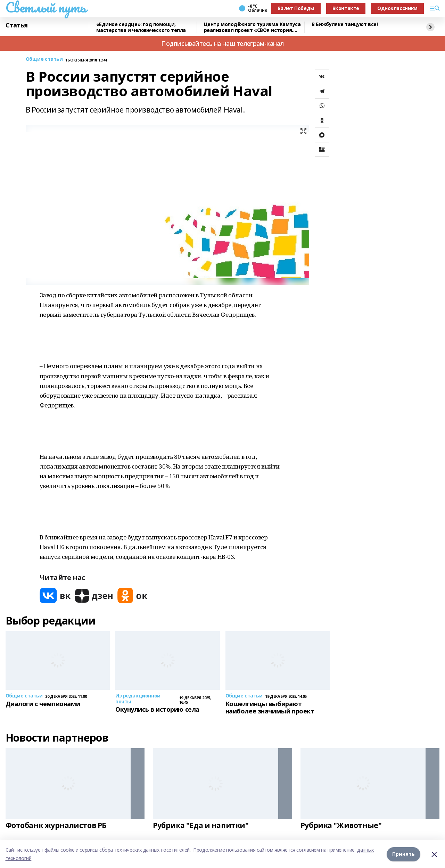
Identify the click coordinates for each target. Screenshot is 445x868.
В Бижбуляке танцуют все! (345, 24)
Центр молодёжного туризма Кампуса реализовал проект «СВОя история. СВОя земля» (252, 27)
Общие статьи (44, 59)
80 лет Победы (296, 8)
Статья (17, 25)
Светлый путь (46, 7)
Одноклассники (397, 8)
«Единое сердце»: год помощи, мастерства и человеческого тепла (141, 27)
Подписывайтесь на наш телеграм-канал (222, 43)
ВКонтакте (346, 8)
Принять (403, 854)
